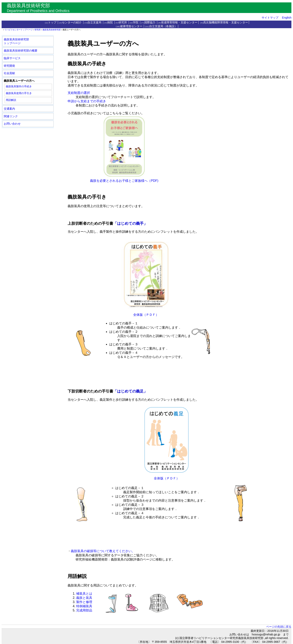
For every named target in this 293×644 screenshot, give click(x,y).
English (287, 18)
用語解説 (11, 100)
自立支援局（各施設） (161, 26)
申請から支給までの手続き (87, 101)
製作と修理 (84, 602)
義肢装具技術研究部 (52, 30)
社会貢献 (9, 73)
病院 (109, 22)
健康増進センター (129, 26)
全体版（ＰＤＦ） (146, 315)
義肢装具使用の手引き (19, 93)
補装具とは (84, 594)
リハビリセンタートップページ (19, 30)
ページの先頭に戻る (279, 627)
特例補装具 (84, 606)
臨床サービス (12, 58)
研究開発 (9, 66)
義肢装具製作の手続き (19, 86)
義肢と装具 (84, 598)
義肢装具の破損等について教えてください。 (103, 551)
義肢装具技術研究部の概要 (21, 51)
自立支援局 (93, 22)
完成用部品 (84, 610)
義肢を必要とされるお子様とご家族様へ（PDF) (113, 181)
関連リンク (11, 116)
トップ (51, 22)
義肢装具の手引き (87, 197)
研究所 (122, 22)
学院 (134, 22)
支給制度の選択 (79, 93)
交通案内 (9, 109)
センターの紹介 (71, 22)
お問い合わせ (12, 124)
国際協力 (149, 22)
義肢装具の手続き (87, 64)
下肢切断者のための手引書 (90, 391)
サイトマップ (270, 18)
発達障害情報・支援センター (178, 22)
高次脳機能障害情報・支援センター (224, 22)
